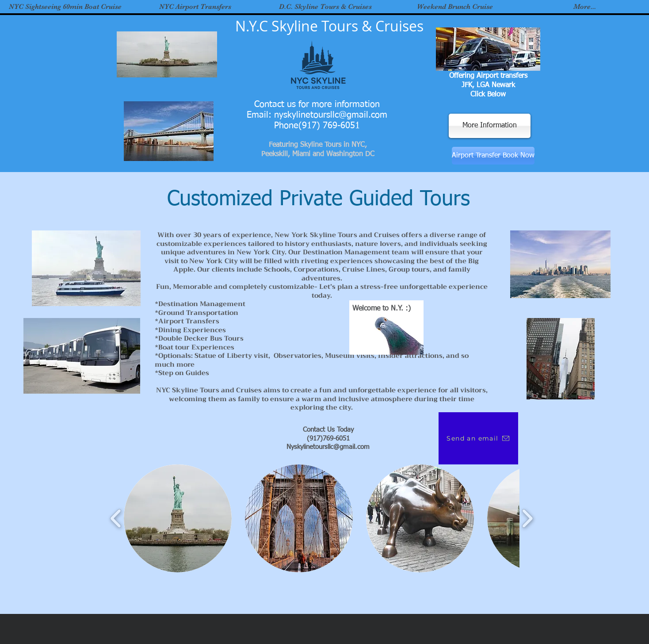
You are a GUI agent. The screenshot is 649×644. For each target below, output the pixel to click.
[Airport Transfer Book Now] (493, 156)
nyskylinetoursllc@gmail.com (331, 115)
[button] (178, 518)
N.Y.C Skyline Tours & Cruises (329, 26)
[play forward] (527, 518)
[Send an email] (478, 438)
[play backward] (116, 518)
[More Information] (490, 126)
